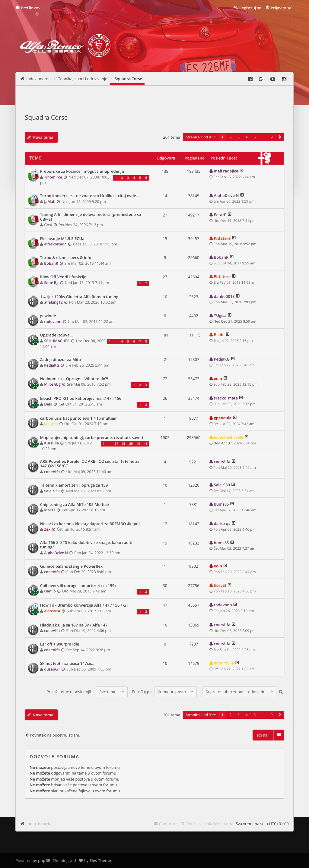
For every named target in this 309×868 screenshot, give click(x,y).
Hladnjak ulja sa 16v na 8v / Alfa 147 (74, 625)
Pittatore (222, 238)
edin (218, 378)
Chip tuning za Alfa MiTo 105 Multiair (75, 505)
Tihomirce (53, 177)
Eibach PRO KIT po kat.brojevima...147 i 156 (81, 399)
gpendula (223, 418)
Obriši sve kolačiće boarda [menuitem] (209, 824)
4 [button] (247, 137)
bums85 (221, 504)
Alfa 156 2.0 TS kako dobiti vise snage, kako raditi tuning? (86, 545)
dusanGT (52, 669)
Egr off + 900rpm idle (60, 644)
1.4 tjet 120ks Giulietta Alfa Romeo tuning (79, 297)
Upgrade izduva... (56, 335)
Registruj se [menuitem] (250, 8)
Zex (47, 529)
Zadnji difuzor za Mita (61, 360)
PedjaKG (52, 365)
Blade (219, 335)
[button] (280, 137)
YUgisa (220, 315)
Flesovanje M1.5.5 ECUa (62, 239)
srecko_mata (226, 398)
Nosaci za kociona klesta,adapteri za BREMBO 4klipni (90, 524)
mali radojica (226, 171)
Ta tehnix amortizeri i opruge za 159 (74, 485)
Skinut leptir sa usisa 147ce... (67, 664)
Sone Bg (51, 283)
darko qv (222, 523)
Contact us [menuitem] (169, 824)
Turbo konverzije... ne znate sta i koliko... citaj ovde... (90, 196)
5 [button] (255, 137)
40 (138, 444)
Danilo (50, 591)
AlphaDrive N (226, 195)
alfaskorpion (55, 244)
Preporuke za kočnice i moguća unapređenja (82, 172)
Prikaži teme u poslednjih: (87, 692)
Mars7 (50, 510)
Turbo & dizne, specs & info (66, 258)
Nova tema (43, 137)
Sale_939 (52, 491)
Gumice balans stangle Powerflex (71, 567)
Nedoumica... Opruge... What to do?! (74, 379)
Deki (48, 404)
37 (116, 444)
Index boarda (39, 824)
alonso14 (52, 611)
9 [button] (272, 137)
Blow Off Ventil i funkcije (63, 277)
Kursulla (51, 443)
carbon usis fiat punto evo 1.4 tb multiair (79, 418)
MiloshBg (52, 384)
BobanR (51, 263)
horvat (220, 585)
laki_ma (51, 424)
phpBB (44, 860)
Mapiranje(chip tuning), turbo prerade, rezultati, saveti (92, 438)
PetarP (220, 215)
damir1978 (224, 663)
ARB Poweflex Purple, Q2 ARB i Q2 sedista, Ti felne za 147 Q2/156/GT (90, 464)
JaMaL (49, 202)
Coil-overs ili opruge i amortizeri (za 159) (78, 586)
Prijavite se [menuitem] (281, 8)
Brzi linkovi (31, 8)
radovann (53, 322)
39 (131, 444)
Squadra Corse (46, 118)
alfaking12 (53, 302)
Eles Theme (100, 860)
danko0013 (224, 296)
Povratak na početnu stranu (55, 735)
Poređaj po (164, 692)
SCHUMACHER (57, 341)
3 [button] (239, 137)
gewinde (48, 316)
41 (145, 444)
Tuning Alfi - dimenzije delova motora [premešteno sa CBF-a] (91, 217)
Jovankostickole (229, 437)
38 (124, 444)
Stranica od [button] (198, 137)
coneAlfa (52, 472)
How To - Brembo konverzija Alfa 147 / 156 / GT (84, 605)
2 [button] (230, 137)
